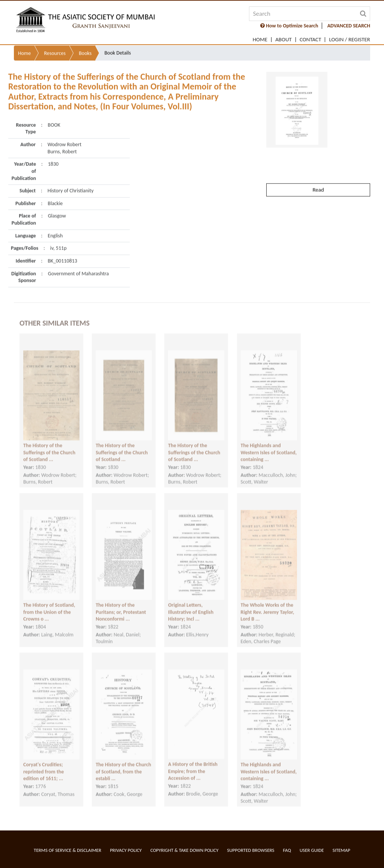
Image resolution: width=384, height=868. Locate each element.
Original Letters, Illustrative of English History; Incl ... (191, 606)
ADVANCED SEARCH (349, 26)
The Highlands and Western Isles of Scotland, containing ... (269, 446)
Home (260, 40)
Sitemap (341, 850)
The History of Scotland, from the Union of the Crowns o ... (49, 606)
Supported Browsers (251, 850)
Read (318, 175)
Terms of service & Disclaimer (67, 850)
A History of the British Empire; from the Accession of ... (193, 765)
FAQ (287, 850)
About (283, 40)
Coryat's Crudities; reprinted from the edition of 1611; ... (43, 766)
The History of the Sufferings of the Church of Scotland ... (49, 446)
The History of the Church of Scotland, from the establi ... (123, 766)
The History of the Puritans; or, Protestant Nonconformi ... (121, 606)
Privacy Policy (126, 850)
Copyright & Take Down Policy (184, 850)
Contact (310, 40)
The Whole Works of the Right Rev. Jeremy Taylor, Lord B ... (268, 606)
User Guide (312, 850)
